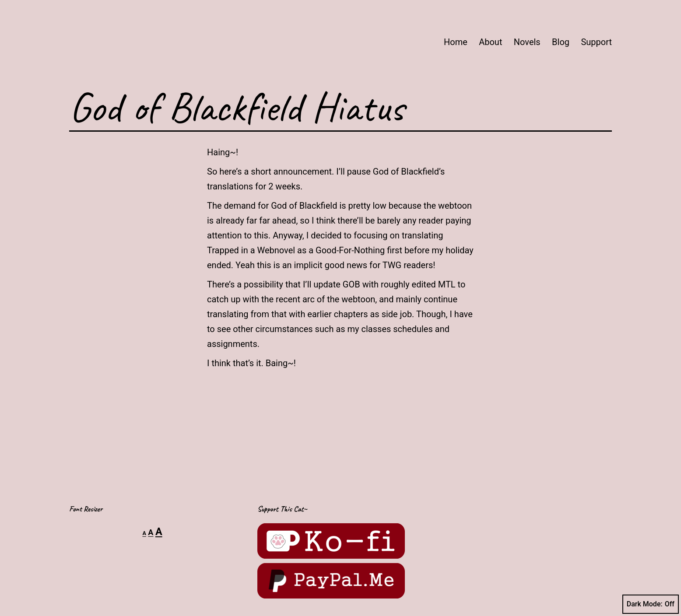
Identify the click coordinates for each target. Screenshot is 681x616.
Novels (527, 42)
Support (596, 42)
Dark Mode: (651, 604)
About (490, 42)
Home (456, 42)
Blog (561, 42)
